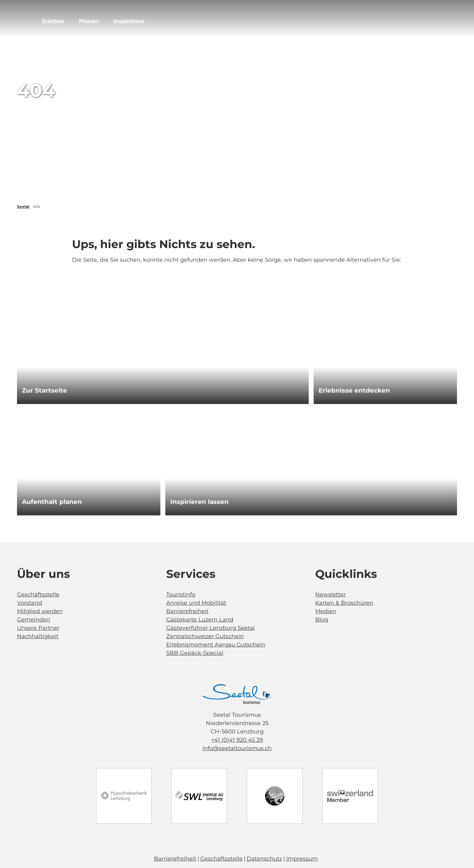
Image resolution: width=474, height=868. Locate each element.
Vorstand (30, 603)
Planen (89, 21)
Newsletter (330, 595)
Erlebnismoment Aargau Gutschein (216, 645)
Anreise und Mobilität (196, 603)
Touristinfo (181, 595)
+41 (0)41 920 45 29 (237, 740)
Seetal (23, 206)
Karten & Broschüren (344, 603)
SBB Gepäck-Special (195, 653)
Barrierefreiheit (187, 611)
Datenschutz (264, 859)
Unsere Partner (38, 628)
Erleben (53, 21)
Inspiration (129, 21)
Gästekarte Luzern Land (200, 620)
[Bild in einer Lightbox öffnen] (237, 694)
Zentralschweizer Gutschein (205, 636)
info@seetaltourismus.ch (237, 748)
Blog (322, 620)
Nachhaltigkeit (38, 636)
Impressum (302, 859)
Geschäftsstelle (38, 595)
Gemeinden (34, 620)
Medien (326, 611)
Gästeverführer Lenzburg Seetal (211, 628)
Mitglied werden (40, 611)
